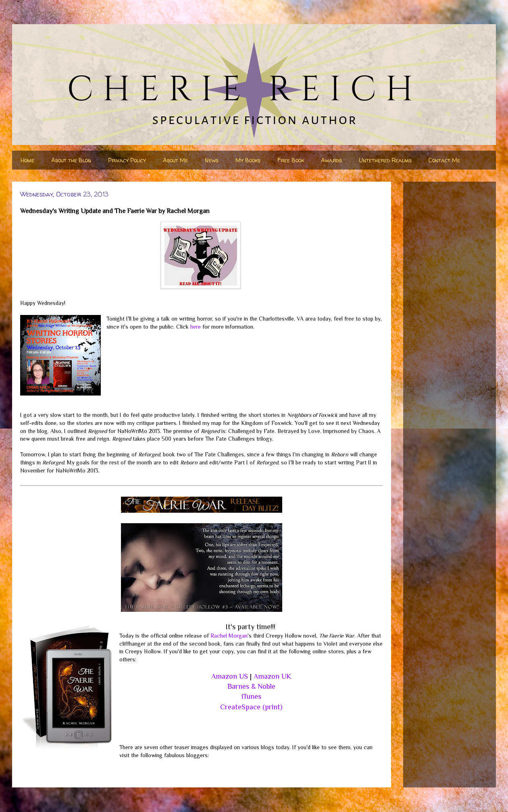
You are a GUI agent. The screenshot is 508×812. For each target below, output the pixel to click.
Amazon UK (272, 676)
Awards (331, 160)
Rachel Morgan (229, 636)
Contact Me (444, 160)
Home (27, 160)
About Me (175, 160)
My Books (248, 160)
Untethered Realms (385, 160)
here (196, 327)
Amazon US (230, 676)
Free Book (291, 160)
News (212, 160)
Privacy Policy (127, 160)
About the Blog (71, 160)
